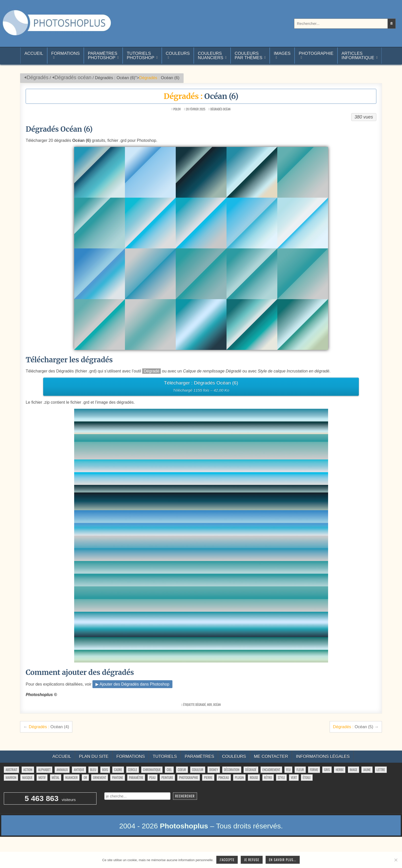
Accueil (34, 56)
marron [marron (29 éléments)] (11, 777)
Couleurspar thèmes (248, 56)
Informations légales (323, 756)
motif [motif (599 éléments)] (42, 777)
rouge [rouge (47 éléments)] (254, 777)
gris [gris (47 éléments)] (327, 770)
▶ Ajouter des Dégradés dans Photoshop (132, 684)
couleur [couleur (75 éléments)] (198, 770)
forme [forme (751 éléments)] (314, 770)
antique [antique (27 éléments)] (79, 770)
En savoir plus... (283, 860)
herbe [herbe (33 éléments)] (340, 770)
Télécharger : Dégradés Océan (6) (201, 387)
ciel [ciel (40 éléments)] (169, 770)
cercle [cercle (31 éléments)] (133, 770)
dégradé (200, 704)
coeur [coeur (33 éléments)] (182, 770)
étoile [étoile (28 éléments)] (307, 777)
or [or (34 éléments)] (85, 777)
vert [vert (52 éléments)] (294, 777)
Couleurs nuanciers (211, 56)
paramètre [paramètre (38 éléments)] (136, 777)
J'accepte (227, 860)
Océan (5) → (356, 727)
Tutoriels (165, 756)
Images (282, 53)
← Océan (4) (46, 727)
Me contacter (271, 756)
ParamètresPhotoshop (103, 56)
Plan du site (94, 756)
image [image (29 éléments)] (353, 770)
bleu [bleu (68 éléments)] (93, 770)
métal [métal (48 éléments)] (56, 777)
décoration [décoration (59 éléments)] (232, 770)
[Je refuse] (396, 860)
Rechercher (185, 796)
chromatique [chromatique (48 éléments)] (152, 770)
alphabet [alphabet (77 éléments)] (44, 770)
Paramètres (199, 756)
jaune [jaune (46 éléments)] (367, 770)
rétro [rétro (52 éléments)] (268, 777)
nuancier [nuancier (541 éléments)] (71, 777)
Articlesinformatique (358, 56)
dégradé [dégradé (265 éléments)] (251, 770)
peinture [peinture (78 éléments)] (167, 777)
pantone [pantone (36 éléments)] (117, 777)
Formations (66, 53)
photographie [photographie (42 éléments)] (189, 777)
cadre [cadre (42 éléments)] (118, 770)
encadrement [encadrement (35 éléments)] (271, 770)
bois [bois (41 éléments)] (105, 770)
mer (209, 704)
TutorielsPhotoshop (140, 56)
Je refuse (252, 860)
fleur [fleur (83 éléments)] (300, 770)
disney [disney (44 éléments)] (214, 770)
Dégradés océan (73, 77)
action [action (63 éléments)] (28, 770)
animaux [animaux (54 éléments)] (62, 770)
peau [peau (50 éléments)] (152, 777)
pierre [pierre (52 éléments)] (208, 777)
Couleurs (178, 53)
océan (217, 704)
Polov (177, 109)
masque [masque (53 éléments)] (27, 777)
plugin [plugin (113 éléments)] (239, 777)
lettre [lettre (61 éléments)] (381, 770)
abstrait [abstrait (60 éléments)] (11, 770)
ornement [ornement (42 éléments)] (100, 777)
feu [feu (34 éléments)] (288, 770)
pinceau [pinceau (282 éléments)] (224, 777)
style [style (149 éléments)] (281, 777)
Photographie (316, 53)
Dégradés (38, 77)
